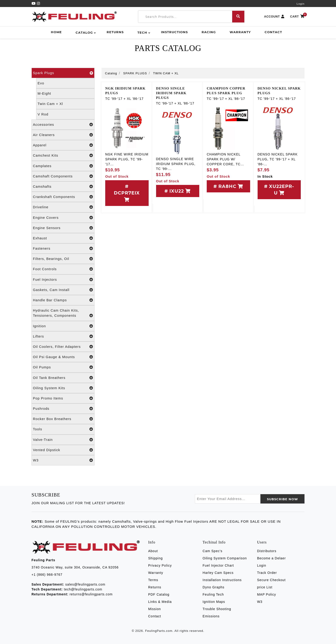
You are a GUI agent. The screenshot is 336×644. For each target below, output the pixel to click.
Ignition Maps (214, 602)
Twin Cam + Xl (50, 104)
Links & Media (160, 602)
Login (301, 4)
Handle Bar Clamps (63, 300)
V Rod (43, 114)
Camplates (63, 166)
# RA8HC (228, 186)
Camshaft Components (63, 176)
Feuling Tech (213, 594)
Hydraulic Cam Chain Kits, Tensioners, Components (63, 313)
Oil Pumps (63, 367)
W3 (63, 460)
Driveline (63, 207)
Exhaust (63, 238)
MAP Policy (267, 594)
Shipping (156, 558)
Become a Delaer (271, 558)
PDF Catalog (159, 594)
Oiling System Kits (63, 388)
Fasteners (63, 248)
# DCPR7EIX (127, 193)
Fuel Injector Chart (218, 565)
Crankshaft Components (63, 197)
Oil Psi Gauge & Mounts (63, 357)
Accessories (63, 125)
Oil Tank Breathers (63, 378)
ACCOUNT (274, 17)
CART (297, 17)
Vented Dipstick (63, 450)
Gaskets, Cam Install (63, 290)
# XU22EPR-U (279, 190)
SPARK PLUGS (135, 73)
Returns (115, 32)
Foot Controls (63, 269)
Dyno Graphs (213, 587)
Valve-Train (63, 440)
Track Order (267, 573)
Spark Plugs (63, 73)
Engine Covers (63, 218)
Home (56, 32)
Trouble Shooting (217, 609)
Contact (273, 32)
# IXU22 (178, 191)
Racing (209, 32)
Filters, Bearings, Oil (63, 259)
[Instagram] (38, 4)
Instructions (174, 32)
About (153, 551)
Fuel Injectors (63, 280)
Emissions (211, 616)
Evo (41, 83)
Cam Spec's (212, 551)
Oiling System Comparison (225, 558)
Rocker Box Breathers (63, 419)
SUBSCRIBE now (282, 499)
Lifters (63, 336)
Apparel (63, 145)
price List (265, 587)
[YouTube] (34, 4)
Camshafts (63, 187)
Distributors (267, 551)
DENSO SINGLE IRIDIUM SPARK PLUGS (171, 93)
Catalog (84, 32)
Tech (142, 32)
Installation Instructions (222, 580)
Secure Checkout (271, 580)
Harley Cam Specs (218, 573)
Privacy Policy (160, 565)
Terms (153, 580)
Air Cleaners (63, 135)
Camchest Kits (63, 155)
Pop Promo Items (63, 398)
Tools (63, 429)
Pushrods (63, 409)
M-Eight (44, 94)
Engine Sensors (63, 228)
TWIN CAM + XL (166, 73)
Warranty (240, 32)
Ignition (63, 326)
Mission (154, 609)
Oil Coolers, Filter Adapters (63, 347)
